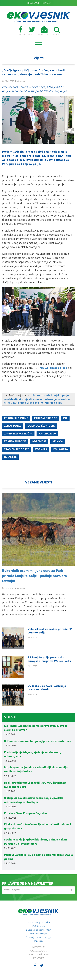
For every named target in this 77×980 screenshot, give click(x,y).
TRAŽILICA (58, 31)
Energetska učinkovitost (39, 930)
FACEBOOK (19, 31)
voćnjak (41, 449)
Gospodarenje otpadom (38, 923)
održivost (39, 442)
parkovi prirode (45, 418)
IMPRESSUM (39, 947)
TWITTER (31, 31)
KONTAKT (47, 3)
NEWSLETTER (44, 31)
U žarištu (39, 941)
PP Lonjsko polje (16, 418)
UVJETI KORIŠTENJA (38, 955)
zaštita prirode (15, 442)
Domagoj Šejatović (41, 426)
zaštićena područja (18, 434)
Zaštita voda (39, 926)
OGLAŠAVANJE (33, 3)
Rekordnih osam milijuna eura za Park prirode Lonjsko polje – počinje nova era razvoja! (34, 576)
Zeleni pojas (13, 426)
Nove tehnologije (38, 934)
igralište (10, 457)
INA (65, 418)
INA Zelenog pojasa (53, 368)
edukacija (61, 449)
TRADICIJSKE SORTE (16, 449)
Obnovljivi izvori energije (39, 937)
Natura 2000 (47, 434)
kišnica (58, 442)
